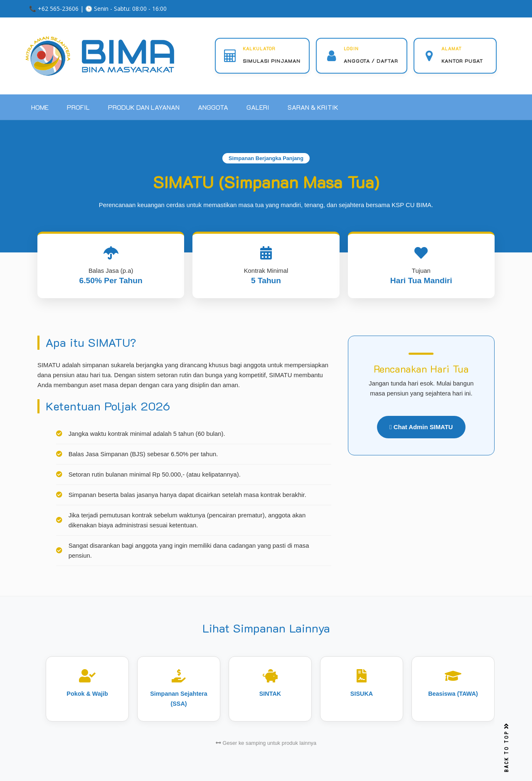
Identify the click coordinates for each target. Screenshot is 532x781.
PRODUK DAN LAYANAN (144, 107)
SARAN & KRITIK (313, 107)
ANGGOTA (213, 107)
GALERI (258, 107)
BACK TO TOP (507, 748)
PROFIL (78, 107)
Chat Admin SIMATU (421, 427)
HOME (40, 107)
